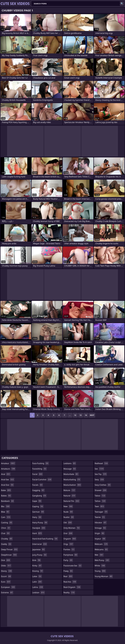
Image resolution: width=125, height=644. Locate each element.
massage (70, 469)
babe (6, 490)
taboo (100, 496)
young (100, 571)
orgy (68, 544)
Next (92, 415)
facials (38, 485)
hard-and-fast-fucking (45, 539)
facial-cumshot (42, 480)
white (100, 566)
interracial (40, 544)
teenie (100, 517)
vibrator (101, 523)
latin (37, 582)
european (8, 587)
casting (7, 523)
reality (69, 593)
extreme (7, 593)
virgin (100, 533)
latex (37, 576)
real (68, 576)
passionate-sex (73, 566)
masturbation (72, 485)
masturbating (72, 480)
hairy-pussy (40, 523)
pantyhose (71, 555)
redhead (102, 463)
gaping (38, 506)
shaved (101, 490)
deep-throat (10, 549)
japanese (39, 549)
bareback (8, 501)
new (68, 506)
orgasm (70, 539)
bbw (5, 512)
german (38, 512)
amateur (8, 463)
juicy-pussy (40, 555)
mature (70, 490)
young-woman (104, 576)
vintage (101, 528)
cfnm (6, 528)
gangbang (39, 496)
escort (6, 576)
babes (6, 496)
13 (81, 415)
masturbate (71, 474)
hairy (37, 517)
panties (69, 549)
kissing (38, 571)
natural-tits (72, 501)
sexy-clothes (103, 485)
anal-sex (8, 480)
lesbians (70, 463)
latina (38, 587)
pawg (68, 571)
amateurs (8, 469)
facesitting (40, 469)
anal (6, 474)
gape (37, 501)
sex (99, 469)
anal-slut (8, 485)
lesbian (39, 593)
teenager (101, 512)
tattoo (100, 501)
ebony (7, 571)
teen (100, 506)
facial (38, 474)
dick (6, 560)
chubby (7, 539)
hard (37, 533)
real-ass (70, 582)
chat (6, 533)
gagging (39, 490)
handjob (39, 528)
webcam (101, 544)
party (68, 560)
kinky (37, 566)
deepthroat (9, 555)
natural (70, 496)
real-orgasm (72, 587)
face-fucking (41, 463)
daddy (6, 544)
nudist (69, 517)
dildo (6, 566)
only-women (72, 528)
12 (75, 415)
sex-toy (101, 474)
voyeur (100, 539)
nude (68, 512)
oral (68, 533)
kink (37, 560)
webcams (101, 549)
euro (6, 582)
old (68, 523)
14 (86, 415)
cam (6, 517)
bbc (6, 506)
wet (99, 555)
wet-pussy (102, 560)
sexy (100, 480)
